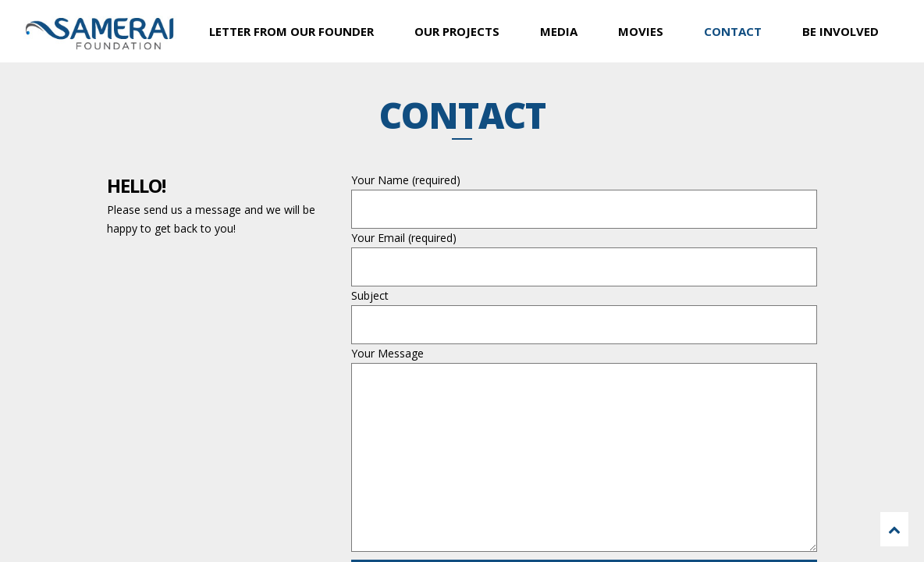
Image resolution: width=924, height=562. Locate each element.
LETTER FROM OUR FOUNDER (291, 31)
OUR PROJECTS (457, 31)
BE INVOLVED (840, 31)
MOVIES (641, 31)
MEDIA (559, 31)
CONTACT (733, 31)
